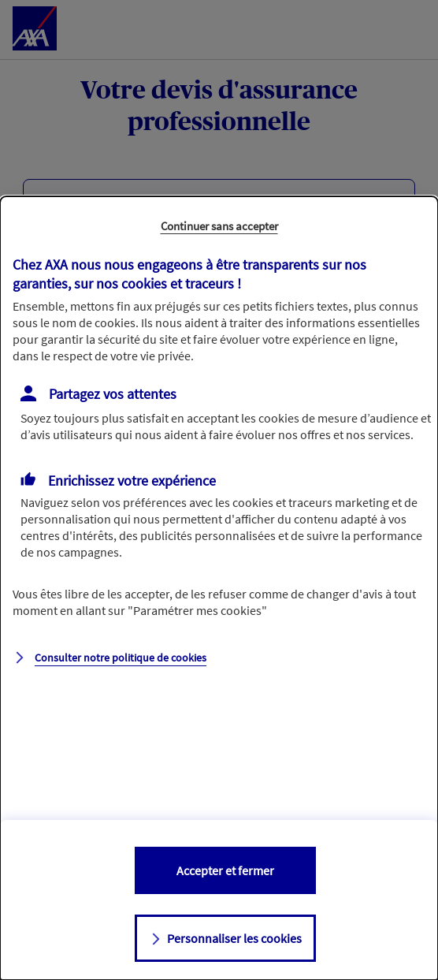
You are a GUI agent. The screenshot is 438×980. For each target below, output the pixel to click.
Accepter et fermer (225, 870)
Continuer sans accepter (219, 226)
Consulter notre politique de (121, 658)
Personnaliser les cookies (234, 938)
